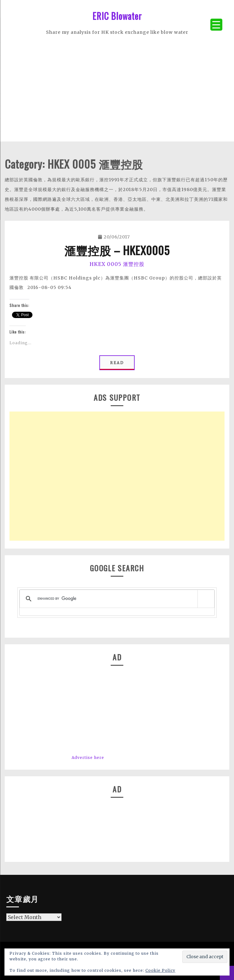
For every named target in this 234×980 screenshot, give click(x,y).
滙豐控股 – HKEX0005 (117, 250)
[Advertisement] (117, 97)
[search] (116, 599)
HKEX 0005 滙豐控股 (117, 264)
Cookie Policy (160, 970)
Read (117, 363)
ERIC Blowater (117, 16)
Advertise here (88, 758)
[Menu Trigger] (216, 25)
